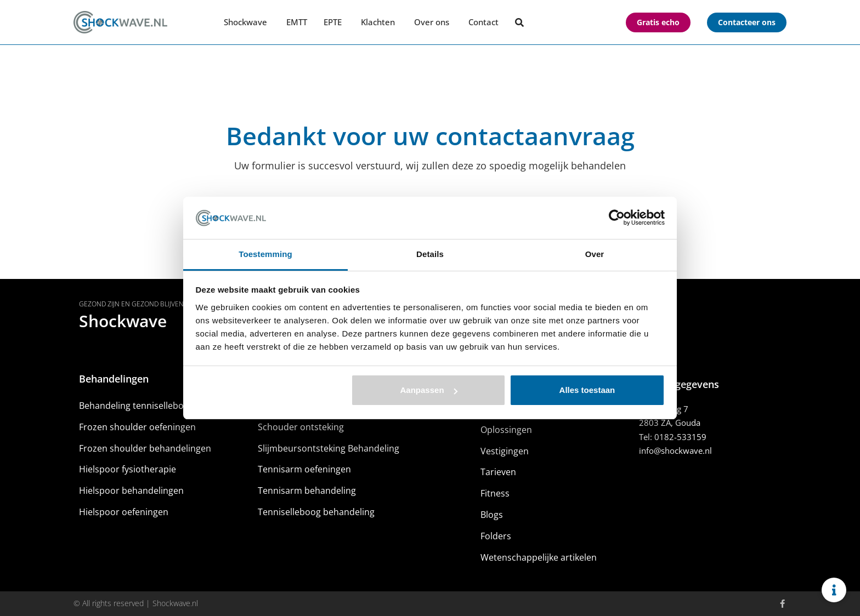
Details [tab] (430, 254)
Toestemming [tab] (265, 254)
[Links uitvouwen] (834, 590)
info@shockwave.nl (675, 450)
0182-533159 (680, 437)
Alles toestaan (587, 390)
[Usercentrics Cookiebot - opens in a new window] (617, 218)
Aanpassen (429, 390)
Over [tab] (595, 254)
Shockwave (123, 321)
